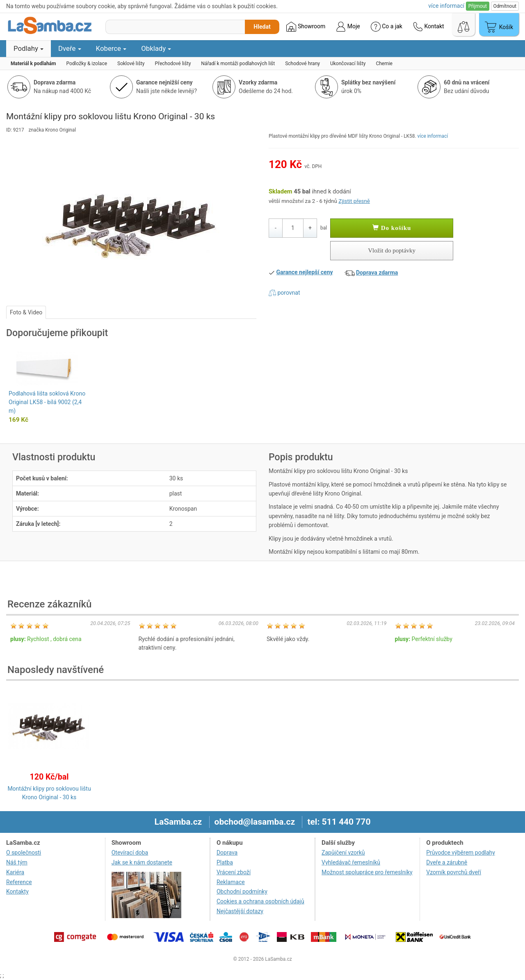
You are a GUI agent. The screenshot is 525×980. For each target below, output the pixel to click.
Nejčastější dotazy (240, 911)
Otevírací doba (130, 853)
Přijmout (478, 6)
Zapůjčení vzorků (343, 853)
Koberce (111, 48)
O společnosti (24, 853)
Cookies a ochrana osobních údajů (260, 901)
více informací (433, 136)
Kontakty (17, 891)
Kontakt (429, 27)
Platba (225, 862)
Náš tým (17, 862)
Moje (348, 27)
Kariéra (15, 872)
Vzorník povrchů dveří (454, 872)
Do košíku (392, 228)
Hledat (262, 27)
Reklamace (231, 882)
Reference (19, 882)
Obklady (156, 48)
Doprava (227, 853)
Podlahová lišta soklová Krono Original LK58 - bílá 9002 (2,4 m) (47, 402)
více (446, 6)
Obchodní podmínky (242, 891)
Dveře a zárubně (447, 862)
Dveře (70, 48)
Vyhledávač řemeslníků (351, 862)
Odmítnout (505, 6)
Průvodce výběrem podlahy (461, 853)
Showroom (306, 27)
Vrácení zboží (234, 872)
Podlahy (29, 48)
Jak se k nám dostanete (142, 862)
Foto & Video (26, 312)
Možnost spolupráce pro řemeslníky (367, 872)
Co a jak (387, 27)
